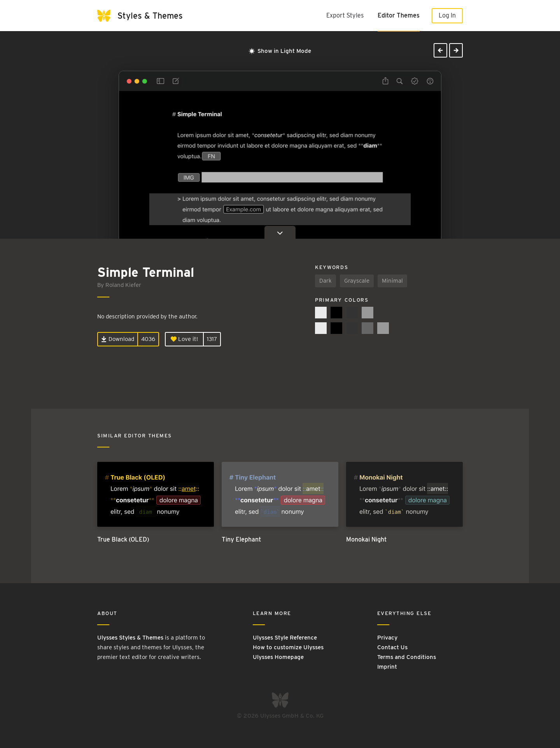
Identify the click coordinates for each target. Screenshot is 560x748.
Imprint (387, 667)
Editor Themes (399, 15)
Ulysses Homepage (278, 657)
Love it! (184, 339)
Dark (325, 281)
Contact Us (392, 647)
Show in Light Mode (280, 51)
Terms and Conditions (407, 657)
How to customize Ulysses (288, 647)
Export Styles (345, 15)
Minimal (392, 281)
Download (118, 339)
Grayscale (357, 281)
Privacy (387, 638)
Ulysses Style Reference (285, 638)
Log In (447, 15)
